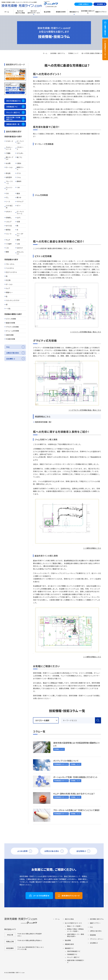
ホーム (45, 53)
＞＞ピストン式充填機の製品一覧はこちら (86, 332)
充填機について (73, 53)
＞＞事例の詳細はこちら (92, 548)
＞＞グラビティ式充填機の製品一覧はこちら (85, 410)
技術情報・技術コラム (58, 53)
